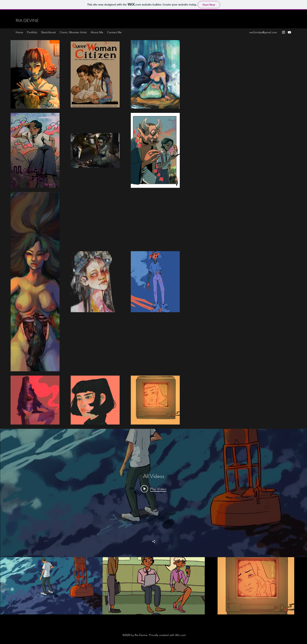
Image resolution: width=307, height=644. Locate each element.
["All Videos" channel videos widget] (154, 522)
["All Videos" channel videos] (154, 586)
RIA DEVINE (27, 20)
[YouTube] (289, 32)
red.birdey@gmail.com (263, 32)
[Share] (154, 541)
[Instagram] (284, 32)
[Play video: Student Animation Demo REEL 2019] (154, 489)
